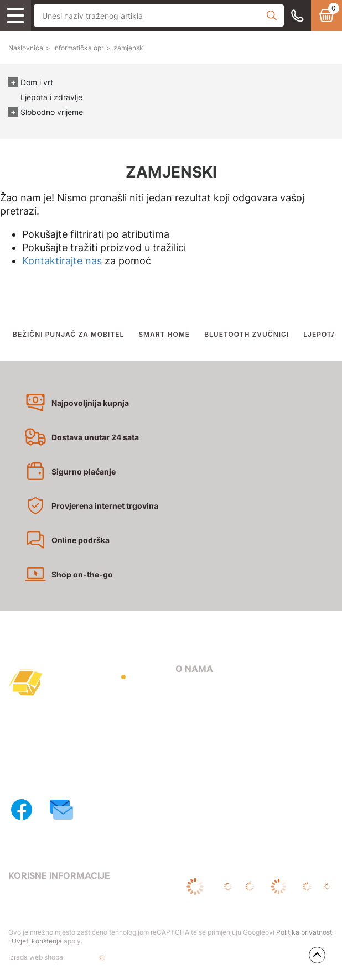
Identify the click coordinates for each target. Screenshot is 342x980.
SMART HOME (164, 334)
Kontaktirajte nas (62, 261)
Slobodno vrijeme (52, 112)
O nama (190, 691)
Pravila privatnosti (43, 913)
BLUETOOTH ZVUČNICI (247, 334)
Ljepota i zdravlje (51, 97)
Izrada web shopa (71, 958)
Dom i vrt (37, 82)
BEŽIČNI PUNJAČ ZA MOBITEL (68, 334)
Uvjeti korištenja (37, 941)
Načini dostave (203, 738)
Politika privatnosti (305, 932)
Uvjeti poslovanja (41, 897)
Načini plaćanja (204, 723)
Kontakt (190, 707)
